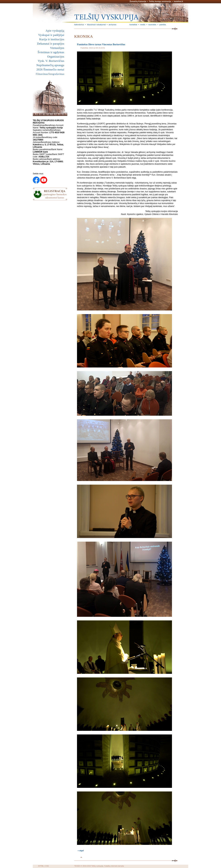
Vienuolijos (57, 48)
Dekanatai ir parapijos (51, 44)
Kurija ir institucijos (52, 39)
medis (143, 25)
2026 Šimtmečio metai (50, 70)
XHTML (41, 866)
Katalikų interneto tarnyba (114, 866)
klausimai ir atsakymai (96, 25)
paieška (163, 25)
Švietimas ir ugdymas (51, 52)
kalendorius (79, 25)
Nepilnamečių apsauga (50, 65)
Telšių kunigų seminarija (160, 1)
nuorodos (152, 25)
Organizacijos (56, 57)
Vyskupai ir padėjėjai (51, 35)
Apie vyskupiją (55, 31)
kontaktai (133, 25)
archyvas (113, 25)
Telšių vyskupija (97, 866)
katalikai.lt (178, 1)
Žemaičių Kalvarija (138, 1)
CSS (47, 866)
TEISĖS (77, 866)
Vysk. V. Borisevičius (51, 61)
